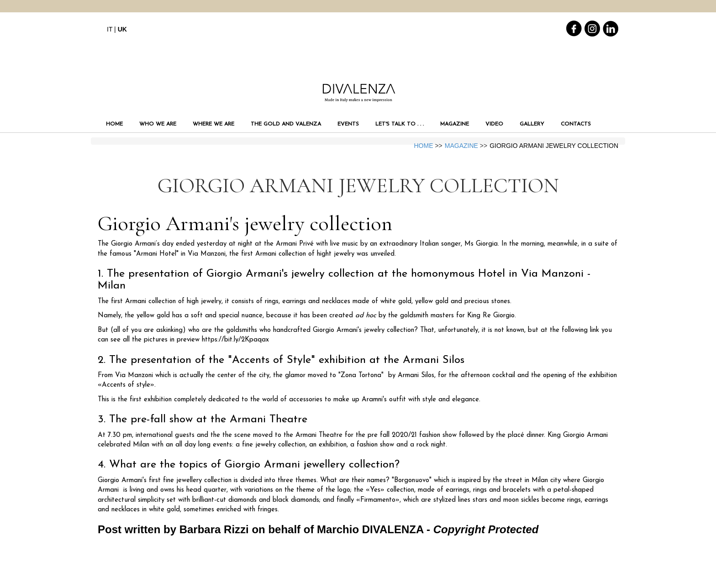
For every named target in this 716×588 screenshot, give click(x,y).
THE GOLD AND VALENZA (286, 124)
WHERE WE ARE (213, 124)
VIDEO (494, 124)
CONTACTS (576, 124)
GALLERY (532, 124)
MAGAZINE (455, 124)
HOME (114, 124)
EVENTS (348, 124)
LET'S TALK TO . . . (400, 124)
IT (110, 29)
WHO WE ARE (158, 124)
